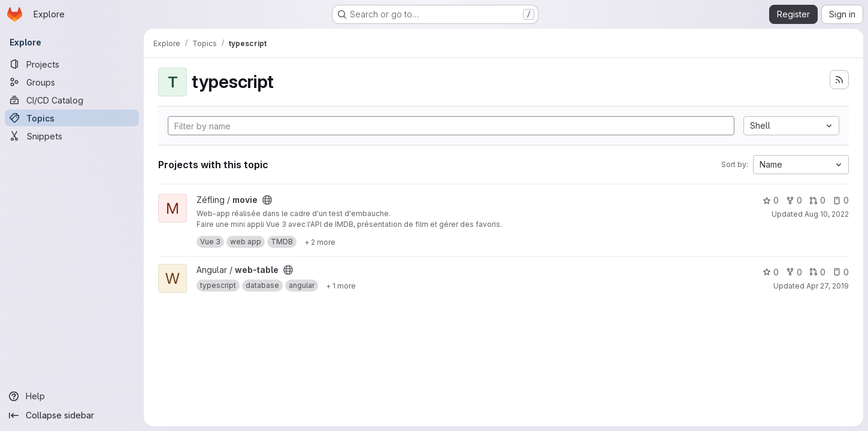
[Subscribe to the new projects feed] (839, 80)
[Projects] (72, 64)
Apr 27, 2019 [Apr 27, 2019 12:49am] (828, 286)
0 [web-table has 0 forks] (794, 272)
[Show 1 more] (341, 286)
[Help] (72, 396)
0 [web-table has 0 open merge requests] (817, 272)
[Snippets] (72, 136)
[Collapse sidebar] (72, 415)
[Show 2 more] (320, 242)
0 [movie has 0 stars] (771, 200)
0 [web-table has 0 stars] (771, 272)
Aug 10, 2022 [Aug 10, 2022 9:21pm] (827, 214)
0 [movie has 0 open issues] (841, 200)
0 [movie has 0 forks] (794, 200)
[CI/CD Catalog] (72, 100)
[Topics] (72, 118)
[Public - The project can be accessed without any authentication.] (267, 200)
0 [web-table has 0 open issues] (841, 272)
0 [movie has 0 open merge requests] (817, 200)
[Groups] (72, 82)
